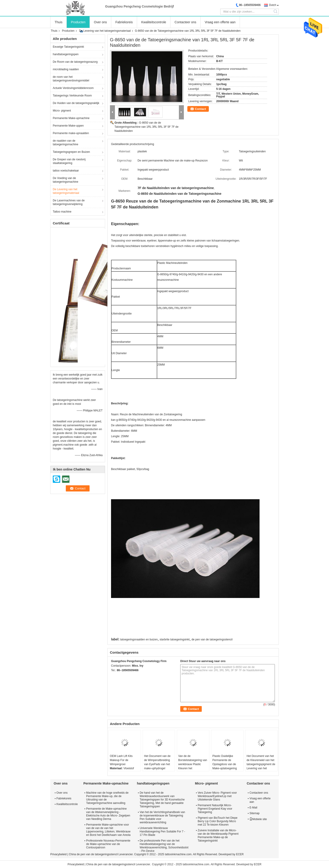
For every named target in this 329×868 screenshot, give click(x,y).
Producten (78, 22)
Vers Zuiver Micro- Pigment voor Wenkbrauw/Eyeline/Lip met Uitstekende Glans (217, 796)
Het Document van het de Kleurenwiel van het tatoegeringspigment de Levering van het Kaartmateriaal (261, 764)
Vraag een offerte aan (220, 22)
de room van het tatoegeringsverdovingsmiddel (71, 79)
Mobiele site (258, 819)
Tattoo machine (62, 212)
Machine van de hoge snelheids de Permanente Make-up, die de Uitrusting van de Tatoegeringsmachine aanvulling (107, 798)
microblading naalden (66, 69)
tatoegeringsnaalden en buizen (139, 639)
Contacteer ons (185, 22)
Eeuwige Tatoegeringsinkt (68, 47)
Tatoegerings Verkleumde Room (72, 96)
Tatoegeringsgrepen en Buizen (71, 152)
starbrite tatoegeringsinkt (174, 639)
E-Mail (253, 808)
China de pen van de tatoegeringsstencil (93, 854)
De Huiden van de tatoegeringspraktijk (76, 103)
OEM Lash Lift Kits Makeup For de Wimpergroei (121, 760)
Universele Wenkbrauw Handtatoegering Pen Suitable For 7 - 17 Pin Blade (162, 832)
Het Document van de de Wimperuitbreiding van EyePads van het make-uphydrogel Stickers (157, 764)
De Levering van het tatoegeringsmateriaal (105, 31)
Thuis (58, 22)
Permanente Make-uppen (68, 126)
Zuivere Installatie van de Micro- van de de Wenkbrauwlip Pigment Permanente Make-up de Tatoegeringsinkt (218, 836)
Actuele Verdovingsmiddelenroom (73, 88)
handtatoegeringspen (66, 54)
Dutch (273, 5)
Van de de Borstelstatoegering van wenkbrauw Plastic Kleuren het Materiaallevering (193, 764)
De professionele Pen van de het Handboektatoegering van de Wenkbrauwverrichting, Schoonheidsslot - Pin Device (164, 846)
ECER (240, 854)
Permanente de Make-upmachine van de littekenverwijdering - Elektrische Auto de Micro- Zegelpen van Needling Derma (108, 814)
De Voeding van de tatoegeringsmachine (65, 180)
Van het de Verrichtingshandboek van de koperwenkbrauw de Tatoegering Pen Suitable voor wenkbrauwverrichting (162, 817)
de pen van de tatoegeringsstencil (212, 639)
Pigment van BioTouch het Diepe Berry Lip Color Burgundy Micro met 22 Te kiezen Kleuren (218, 821)
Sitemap (255, 813)
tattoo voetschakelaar (66, 171)
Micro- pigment (62, 111)
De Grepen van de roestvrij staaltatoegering (69, 161)
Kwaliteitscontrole (154, 22)
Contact (200, 109)
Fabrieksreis (124, 22)
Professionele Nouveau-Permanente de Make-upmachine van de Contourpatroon (108, 844)
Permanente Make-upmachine (71, 118)
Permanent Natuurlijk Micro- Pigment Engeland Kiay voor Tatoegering (215, 809)
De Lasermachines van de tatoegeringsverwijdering (69, 202)
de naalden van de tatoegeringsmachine (65, 143)
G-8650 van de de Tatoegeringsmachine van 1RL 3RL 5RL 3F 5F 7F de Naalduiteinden (146, 127)
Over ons (100, 22)
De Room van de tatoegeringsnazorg (75, 62)
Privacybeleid (58, 854)
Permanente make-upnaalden (71, 133)
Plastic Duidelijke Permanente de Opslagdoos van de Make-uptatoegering (225, 762)
